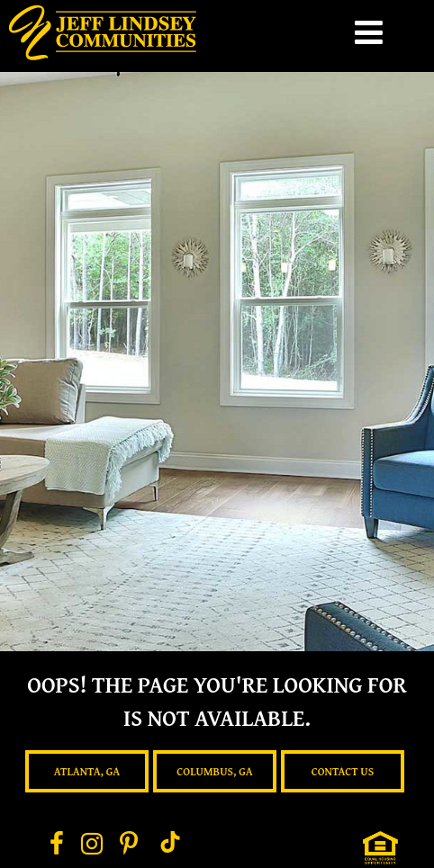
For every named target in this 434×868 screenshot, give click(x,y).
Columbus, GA (214, 771)
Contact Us (343, 771)
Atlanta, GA (87, 771)
